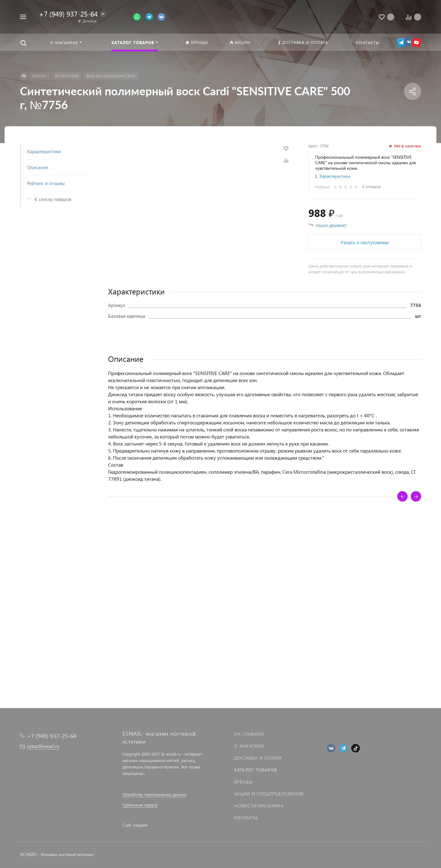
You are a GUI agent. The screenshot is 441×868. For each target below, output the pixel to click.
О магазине (249, 746)
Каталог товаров (256, 770)
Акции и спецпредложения (269, 794)
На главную (249, 734)
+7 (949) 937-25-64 (68, 14)
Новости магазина (259, 806)
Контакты (246, 818)
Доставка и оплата (258, 758)
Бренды (243, 782)
